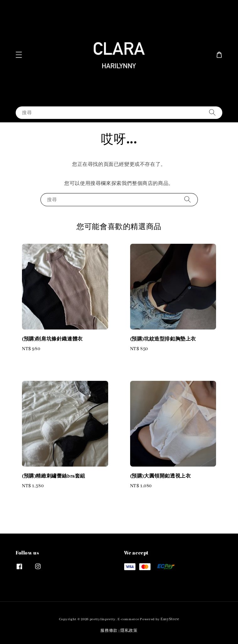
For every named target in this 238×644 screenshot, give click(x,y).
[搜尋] (212, 112)
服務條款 (109, 631)
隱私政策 (129, 631)
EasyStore (170, 619)
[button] (19, 55)
